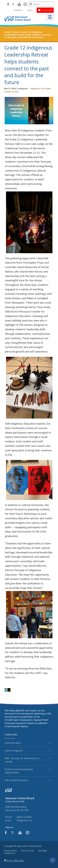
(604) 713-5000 (24, 817)
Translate (19, 10)
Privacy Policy (10, 851)
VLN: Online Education (27, 780)
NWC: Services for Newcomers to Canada (27, 760)
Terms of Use (28, 851)
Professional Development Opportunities (27, 771)
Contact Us (10, 853)
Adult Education (27, 743)
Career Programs (27, 751)
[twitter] (13, 4)
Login (30, 10)
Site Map (43, 851)
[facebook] (8, 4)
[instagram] (25, 4)
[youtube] (19, 4)
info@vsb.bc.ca (24, 820)
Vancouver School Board (29, 846)
